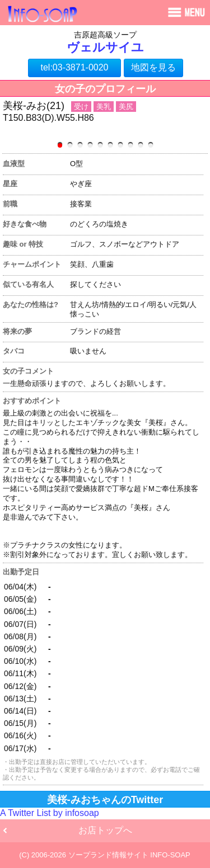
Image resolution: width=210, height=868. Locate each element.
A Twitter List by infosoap (50, 813)
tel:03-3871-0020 (75, 67)
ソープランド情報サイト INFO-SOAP (129, 855)
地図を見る (153, 67)
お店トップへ (105, 830)
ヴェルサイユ (105, 47)
